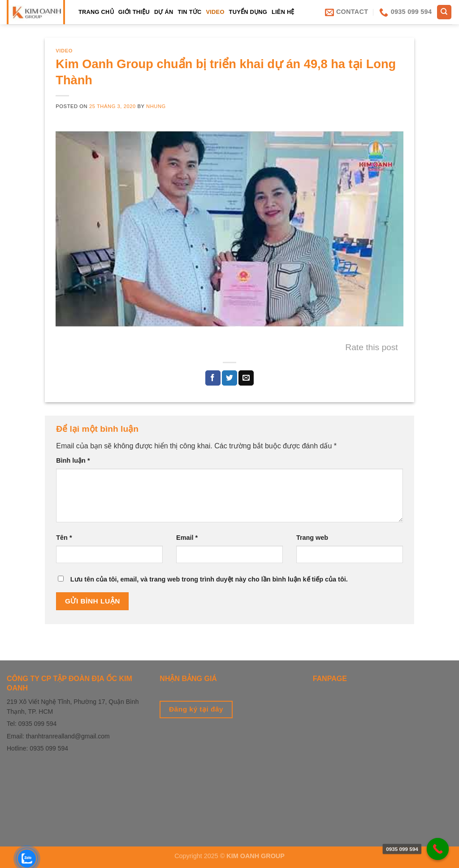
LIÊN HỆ (283, 12)
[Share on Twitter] (229, 378)
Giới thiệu (134, 12)
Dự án (164, 12)
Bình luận (73, 460)
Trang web (312, 538)
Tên (64, 538)
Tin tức (189, 12)
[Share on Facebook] (213, 378)
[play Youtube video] (229, 229)
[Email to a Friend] (246, 378)
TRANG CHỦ (96, 12)
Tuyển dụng (248, 12)
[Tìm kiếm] (444, 12)
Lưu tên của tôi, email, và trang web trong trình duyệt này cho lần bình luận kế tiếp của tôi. (209, 579)
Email (187, 538)
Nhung (156, 106)
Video (215, 12)
